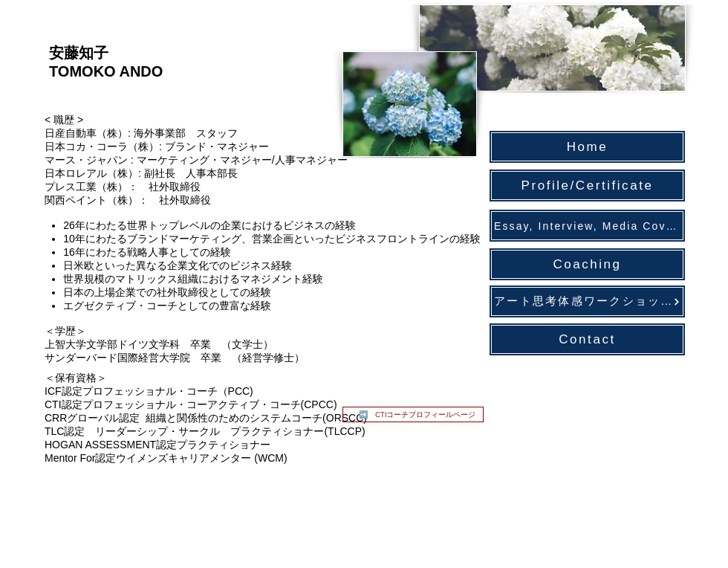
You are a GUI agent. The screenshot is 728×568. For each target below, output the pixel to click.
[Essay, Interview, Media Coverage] (587, 226)
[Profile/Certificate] (587, 185)
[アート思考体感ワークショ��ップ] (587, 301)
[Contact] (587, 339)
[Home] (587, 147)
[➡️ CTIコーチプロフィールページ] (413, 414)
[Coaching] (587, 264)
